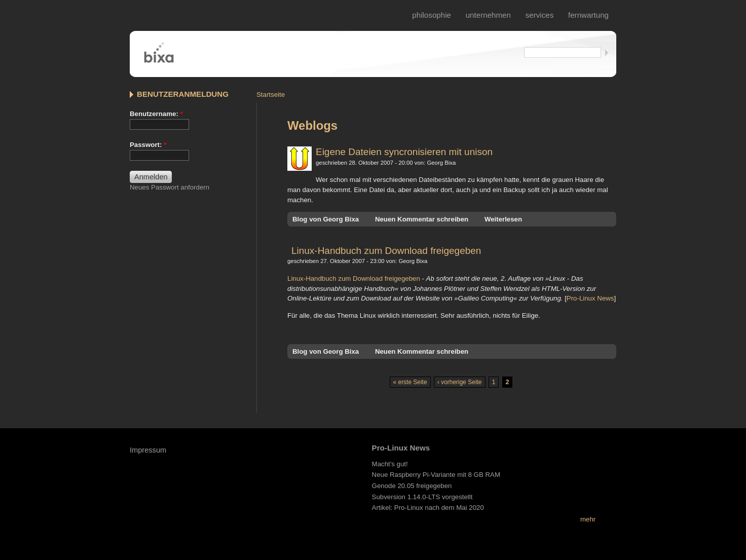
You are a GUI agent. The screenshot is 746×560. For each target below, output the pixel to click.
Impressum (148, 450)
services (540, 15)
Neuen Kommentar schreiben (422, 219)
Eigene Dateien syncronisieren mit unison (404, 152)
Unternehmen (488, 15)
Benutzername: (156, 114)
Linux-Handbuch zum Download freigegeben (386, 251)
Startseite (271, 95)
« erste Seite (410, 382)
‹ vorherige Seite (460, 382)
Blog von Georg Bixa (326, 219)
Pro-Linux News (590, 298)
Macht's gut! (390, 464)
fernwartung (588, 15)
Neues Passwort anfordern (170, 187)
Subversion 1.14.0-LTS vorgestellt (422, 497)
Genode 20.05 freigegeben (412, 486)
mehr (588, 519)
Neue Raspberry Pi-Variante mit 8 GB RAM (436, 475)
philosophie (432, 15)
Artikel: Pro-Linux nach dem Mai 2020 (428, 508)
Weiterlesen (503, 219)
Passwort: (148, 145)
